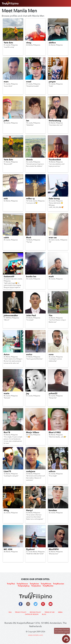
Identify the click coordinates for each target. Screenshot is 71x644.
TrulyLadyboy (24, 586)
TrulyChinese (22, 584)
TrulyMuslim (48, 586)
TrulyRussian (59, 584)
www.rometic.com (36, 635)
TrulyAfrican (46, 584)
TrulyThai (11, 584)
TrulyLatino (36, 586)
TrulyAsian (34, 584)
